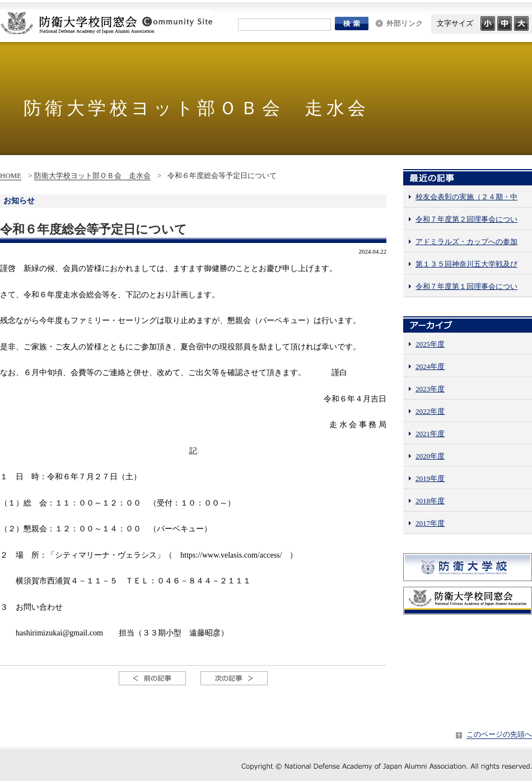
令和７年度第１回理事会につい (466, 286)
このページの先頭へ (499, 734)
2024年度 (430, 366)
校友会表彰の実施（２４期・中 (466, 197)
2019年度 (430, 478)
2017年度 (430, 523)
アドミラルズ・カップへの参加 (466, 242)
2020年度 (430, 456)
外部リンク (405, 23)
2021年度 (430, 434)
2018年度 (430, 501)
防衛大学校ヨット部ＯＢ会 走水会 (92, 176)
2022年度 (430, 411)
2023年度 (430, 389)
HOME (11, 176)
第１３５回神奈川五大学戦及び (466, 264)
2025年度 (430, 344)
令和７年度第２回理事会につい (466, 219)
